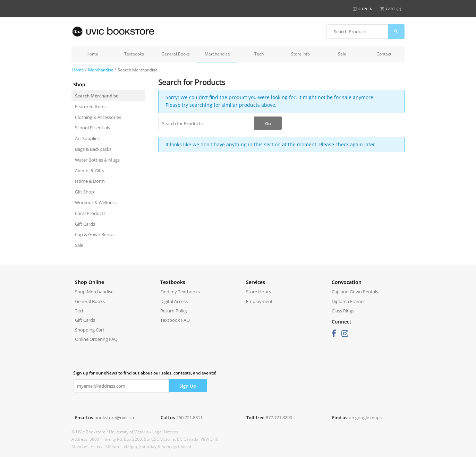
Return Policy (174, 311)
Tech (259, 54)
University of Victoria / (131, 432)
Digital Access (174, 301)
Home (92, 54)
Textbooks (134, 54)
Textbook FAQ (175, 320)
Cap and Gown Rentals (355, 292)
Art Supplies (87, 138)
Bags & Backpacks (93, 149)
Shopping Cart (90, 330)
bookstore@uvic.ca (114, 417)
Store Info (300, 54)
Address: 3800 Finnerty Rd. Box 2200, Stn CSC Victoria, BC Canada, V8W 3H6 (145, 439)
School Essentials (92, 128)
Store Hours (258, 292)
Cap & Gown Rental (95, 234)
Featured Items (91, 106)
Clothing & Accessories (98, 117)
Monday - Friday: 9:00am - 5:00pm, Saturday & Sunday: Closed (131, 446)
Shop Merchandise (94, 292)
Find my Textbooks (180, 292)
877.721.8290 (279, 417)
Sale (342, 54)
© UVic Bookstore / (90, 432)
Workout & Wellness (96, 202)
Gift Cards (85, 224)
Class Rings (343, 311)
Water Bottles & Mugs (97, 160)
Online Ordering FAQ (96, 339)
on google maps (365, 417)
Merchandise (217, 54)
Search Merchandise (97, 96)
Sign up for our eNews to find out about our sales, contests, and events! (145, 373)
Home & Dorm (90, 181)
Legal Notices (165, 432)
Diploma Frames (348, 301)
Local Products (90, 213)
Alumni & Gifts (90, 171)
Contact (384, 54)
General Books (176, 54)
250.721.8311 (189, 417)
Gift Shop (84, 192)
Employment (259, 301)
